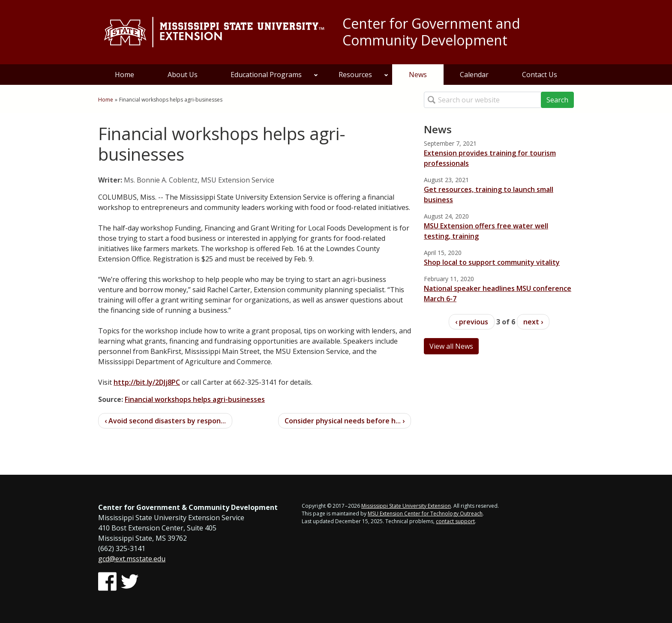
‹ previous (472, 322)
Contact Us (540, 75)
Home (124, 75)
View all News (451, 346)
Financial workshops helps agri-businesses (195, 399)
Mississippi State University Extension (406, 506)
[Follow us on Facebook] (107, 581)
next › (533, 322)
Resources (364, 75)
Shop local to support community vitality (492, 262)
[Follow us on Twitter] (130, 581)
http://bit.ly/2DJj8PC (147, 382)
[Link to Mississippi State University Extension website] (214, 32)
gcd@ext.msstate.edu (132, 559)
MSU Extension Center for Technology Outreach (425, 514)
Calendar (474, 75)
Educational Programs (274, 75)
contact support (455, 521)
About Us (183, 75)
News (418, 75)
